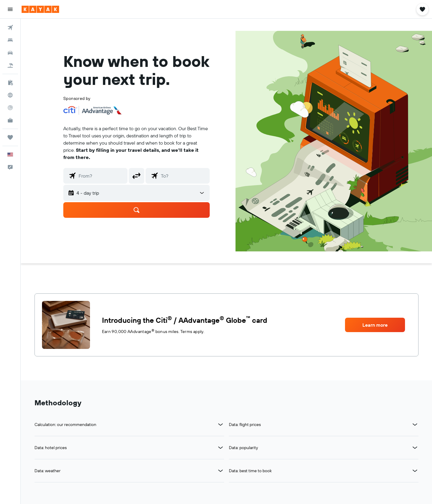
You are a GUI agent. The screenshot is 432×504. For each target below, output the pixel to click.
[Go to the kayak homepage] (40, 9)
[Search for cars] (10, 53)
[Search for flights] (10, 28)
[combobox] (102, 176)
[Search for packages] (10, 65)
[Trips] (10, 137)
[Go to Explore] (10, 95)
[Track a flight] (10, 108)
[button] (10, 9)
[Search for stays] (10, 40)
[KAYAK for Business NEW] (10, 120)
